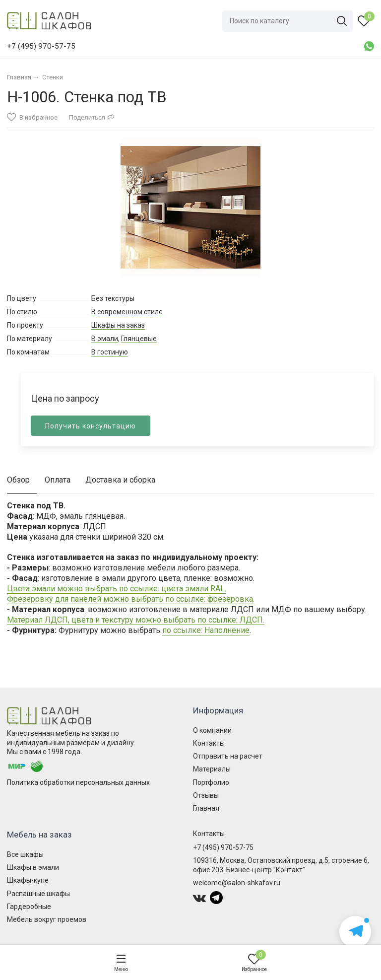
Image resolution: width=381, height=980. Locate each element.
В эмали (105, 339)
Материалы (212, 769)
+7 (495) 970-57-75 (223, 847)
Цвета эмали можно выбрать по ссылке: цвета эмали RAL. (117, 589)
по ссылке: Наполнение (206, 630)
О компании (212, 730)
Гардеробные (29, 907)
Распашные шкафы (38, 894)
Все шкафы (25, 854)
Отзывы (206, 795)
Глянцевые (139, 339)
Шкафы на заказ (118, 325)
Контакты (209, 743)
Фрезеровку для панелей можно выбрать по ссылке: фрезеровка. (131, 599)
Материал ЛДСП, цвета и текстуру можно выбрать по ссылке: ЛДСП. (136, 620)
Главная (206, 808)
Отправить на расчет (228, 756)
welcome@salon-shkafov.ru (237, 883)
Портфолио (211, 782)
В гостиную (110, 352)
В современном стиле (127, 312)
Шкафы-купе (28, 880)
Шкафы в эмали (33, 867)
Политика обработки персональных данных (78, 782)
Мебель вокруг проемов (47, 919)
